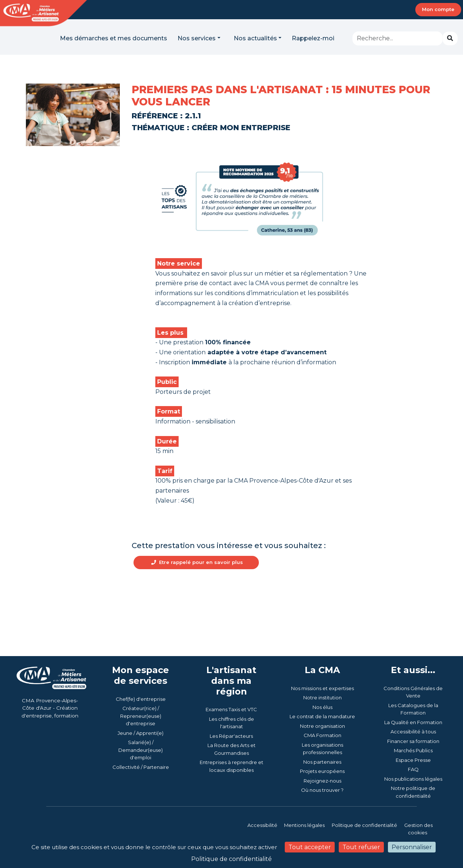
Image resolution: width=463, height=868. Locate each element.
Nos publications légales (413, 798)
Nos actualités (255, 38)
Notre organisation (322, 746)
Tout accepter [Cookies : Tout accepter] (310, 847)
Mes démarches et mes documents (114, 38)
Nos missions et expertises (322, 708)
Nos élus (322, 727)
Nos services (197, 38)
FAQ (413, 789)
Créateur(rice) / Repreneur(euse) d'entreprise (141, 736)
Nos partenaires (322, 781)
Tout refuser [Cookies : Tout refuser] (361, 847)
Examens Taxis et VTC (231, 729)
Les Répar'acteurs (231, 756)
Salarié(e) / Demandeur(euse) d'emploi (141, 770)
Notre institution (322, 717)
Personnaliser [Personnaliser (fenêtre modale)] (412, 847)
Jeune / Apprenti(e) (141, 753)
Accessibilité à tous (413, 752)
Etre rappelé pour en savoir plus (199, 582)
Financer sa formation (413, 761)
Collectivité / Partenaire (141, 787)
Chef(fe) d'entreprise (141, 719)
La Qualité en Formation (413, 742)
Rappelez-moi (313, 38)
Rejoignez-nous (322, 800)
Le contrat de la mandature (322, 736)
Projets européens (322, 791)
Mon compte (438, 9)
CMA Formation (322, 755)
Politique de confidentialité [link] (231, 859)
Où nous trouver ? (322, 810)
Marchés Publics (413, 770)
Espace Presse (413, 780)
